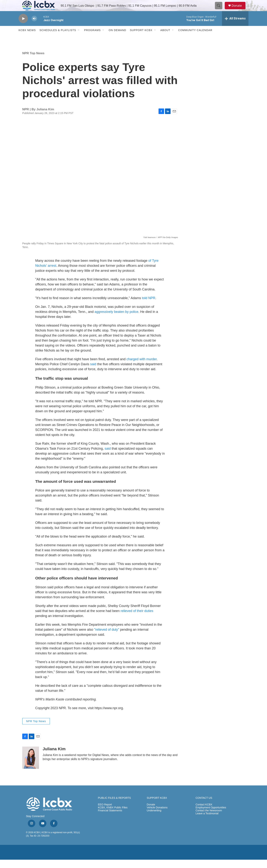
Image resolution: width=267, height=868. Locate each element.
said (94, 372)
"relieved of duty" (106, 638)
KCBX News (27, 39)
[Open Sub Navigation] (79, 39)
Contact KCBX (204, 813)
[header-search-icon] (220, 10)
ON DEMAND (117, 39)
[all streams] (235, 27)
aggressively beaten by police (116, 320)
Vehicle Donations (157, 816)
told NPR (149, 306)
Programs (92, 39)
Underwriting (154, 819)
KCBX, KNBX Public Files (113, 816)
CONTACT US (204, 806)
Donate (239, 10)
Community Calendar (195, 39)
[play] (23, 27)
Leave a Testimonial (207, 822)
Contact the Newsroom (209, 819)
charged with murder (142, 367)
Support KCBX (141, 39)
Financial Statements (110, 819)
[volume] (34, 27)
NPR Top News (33, 62)
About (165, 39)
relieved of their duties (137, 619)
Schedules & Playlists (58, 39)
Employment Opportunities (211, 816)
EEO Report (105, 813)
